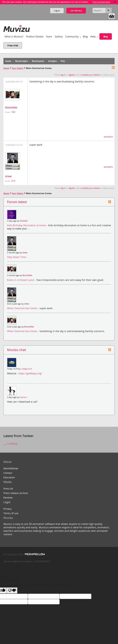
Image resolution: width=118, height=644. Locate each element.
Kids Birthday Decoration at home (27, 225)
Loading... (11, 443)
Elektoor (23, 397)
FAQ (63, 61)
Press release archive (16, 493)
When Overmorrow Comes (23, 308)
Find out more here (101, 2)
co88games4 (26, 369)
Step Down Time (17, 257)
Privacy (7, 509)
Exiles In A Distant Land (21, 280)
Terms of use (11, 513)
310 (13, 181)
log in (63, 75)
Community (72, 36)
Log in (57, 11)
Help (93, 36)
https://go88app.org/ (30, 373)
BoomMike (11, 108)
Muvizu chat (16, 350)
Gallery (59, 36)
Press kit (8, 489)
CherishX (24, 221)
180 (13, 112)
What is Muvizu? (14, 36)
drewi (8, 176)
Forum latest (17, 202)
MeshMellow (11, 468)
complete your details (90, 75)
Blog (85, 36)
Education (9, 477)
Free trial (13, 45)
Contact (8, 473)
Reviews (8, 498)
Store (49, 36)
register (72, 75)
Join (76, 11)
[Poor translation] (12, 590)
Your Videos (17, 68)
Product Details (35, 36)
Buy (106, 36)
